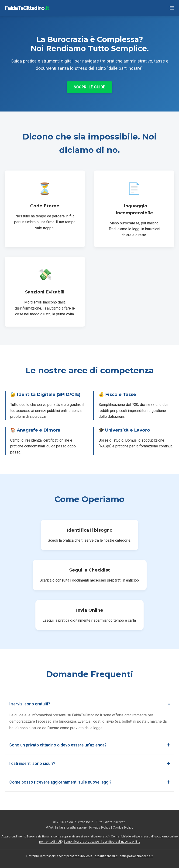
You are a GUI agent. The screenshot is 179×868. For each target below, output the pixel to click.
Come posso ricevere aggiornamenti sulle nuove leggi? (60, 782)
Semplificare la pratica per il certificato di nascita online (102, 841)
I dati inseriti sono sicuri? (32, 763)
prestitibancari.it (106, 856)
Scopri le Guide (89, 87)
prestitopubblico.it (79, 856)
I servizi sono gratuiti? (30, 704)
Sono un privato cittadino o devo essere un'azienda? (58, 745)
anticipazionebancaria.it (136, 856)
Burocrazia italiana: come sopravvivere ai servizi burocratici (68, 836)
